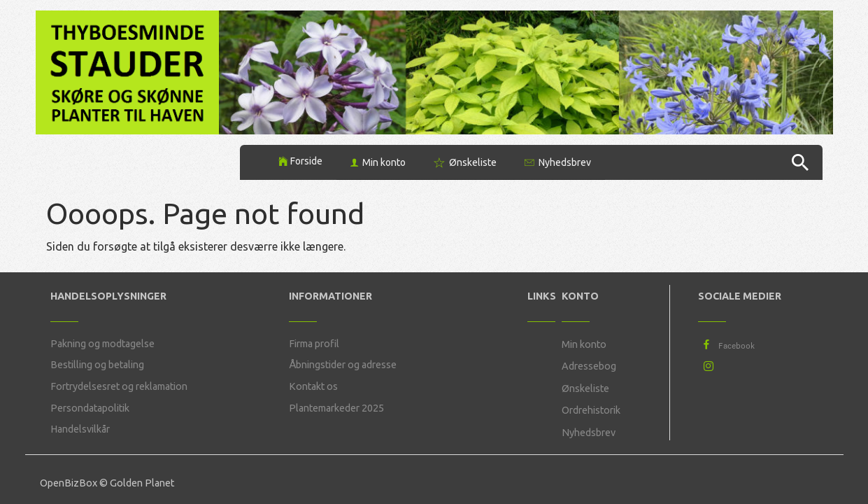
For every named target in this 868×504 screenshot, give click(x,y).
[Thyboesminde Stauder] (128, 71)
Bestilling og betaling (97, 365)
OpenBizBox (69, 483)
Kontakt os (313, 386)
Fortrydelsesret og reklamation (119, 386)
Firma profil (314, 344)
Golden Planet (142, 483)
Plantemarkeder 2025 (336, 408)
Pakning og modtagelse (102, 344)
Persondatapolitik (90, 408)
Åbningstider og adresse (343, 365)
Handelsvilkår (80, 429)
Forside (306, 161)
